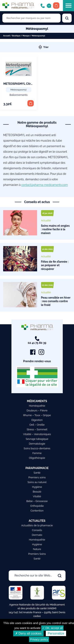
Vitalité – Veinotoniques (37, 434)
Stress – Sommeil (37, 429)
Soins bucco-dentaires (37, 448)
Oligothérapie (37, 458)
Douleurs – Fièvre (37, 410)
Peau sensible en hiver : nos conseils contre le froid (56, 301)
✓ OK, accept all (52, 628)
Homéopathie (37, 406)
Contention (37, 511)
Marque (26, 36)
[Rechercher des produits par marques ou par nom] (31, 18)
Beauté (37, 492)
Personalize (56, 633)
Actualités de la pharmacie (37, 525)
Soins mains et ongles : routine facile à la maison (55, 229)
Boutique (16, 36)
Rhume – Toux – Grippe (37, 415)
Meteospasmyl (19, 90)
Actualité (46, 221)
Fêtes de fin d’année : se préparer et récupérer (55, 265)
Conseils (37, 530)
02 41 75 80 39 (37, 340)
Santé (37, 473)
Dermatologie (37, 444)
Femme (37, 453)
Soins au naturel (37, 482)
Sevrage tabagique (37, 439)
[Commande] (54, 47)
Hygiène (37, 487)
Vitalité (37, 496)
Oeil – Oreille (37, 425)
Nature (37, 549)
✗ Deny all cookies (28, 633)
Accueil (7, 36)
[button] (31, 103)
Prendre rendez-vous (37, 361)
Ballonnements (18, 95)
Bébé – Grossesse (37, 501)
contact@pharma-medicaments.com (45, 185)
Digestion (37, 420)
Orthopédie (37, 506)
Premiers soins (37, 477)
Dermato (37, 535)
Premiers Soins (37, 554)
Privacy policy (39, 639)
